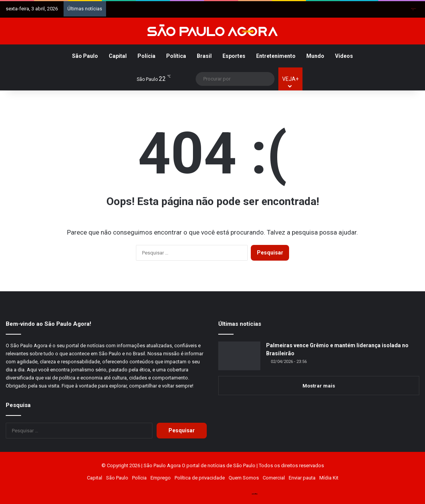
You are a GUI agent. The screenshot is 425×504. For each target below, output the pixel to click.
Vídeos (344, 56)
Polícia (146, 56)
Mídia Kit (329, 478)
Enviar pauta (302, 478)
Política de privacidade (200, 478)
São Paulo (85, 56)
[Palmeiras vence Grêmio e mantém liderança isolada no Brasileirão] (239, 356)
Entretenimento (276, 56)
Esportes (234, 56)
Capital (118, 56)
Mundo (315, 56)
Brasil (204, 56)
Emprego (161, 478)
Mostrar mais (319, 386)
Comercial (274, 478)
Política (176, 56)
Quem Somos (244, 478)
